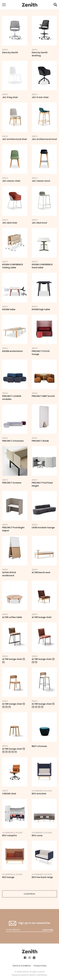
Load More (29, 894)
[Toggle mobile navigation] (4, 5)
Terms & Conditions (22, 966)
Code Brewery (42, 975)
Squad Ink (24, 975)
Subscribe (48, 930)
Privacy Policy (40, 966)
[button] (55, 5)
